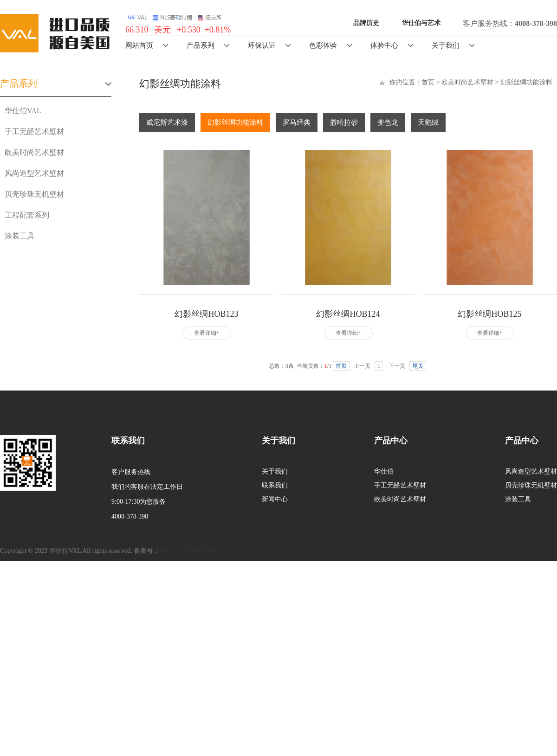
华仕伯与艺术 (421, 23)
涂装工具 (19, 236)
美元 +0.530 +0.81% (193, 30)
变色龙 (388, 122)
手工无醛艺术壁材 (34, 131)
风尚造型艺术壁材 (34, 173)
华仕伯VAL (23, 111)
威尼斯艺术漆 (167, 122)
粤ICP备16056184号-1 (190, 551)
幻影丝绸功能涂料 (526, 82)
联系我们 (275, 485)
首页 (428, 82)
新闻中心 (275, 499)
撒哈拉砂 (344, 122)
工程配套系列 (27, 215)
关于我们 (446, 45)
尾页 (418, 366)
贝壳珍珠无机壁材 (34, 194)
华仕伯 (384, 471)
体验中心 (384, 45)
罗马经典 (297, 122)
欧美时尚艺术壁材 (34, 152)
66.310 (137, 30)
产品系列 (201, 45)
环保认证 (262, 45)
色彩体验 (323, 45)
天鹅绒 (428, 122)
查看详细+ (207, 333)
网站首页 (139, 45)
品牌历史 (366, 23)
